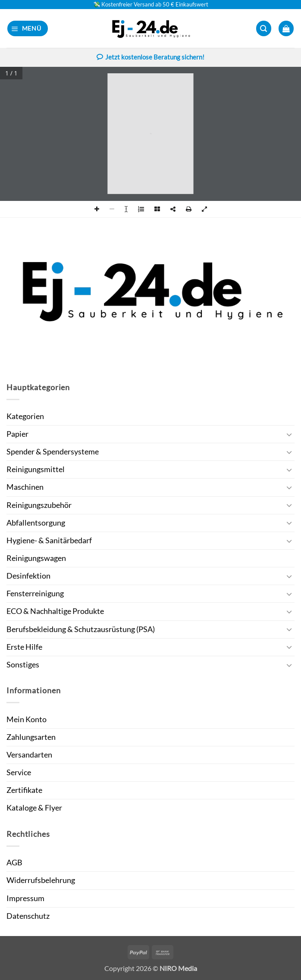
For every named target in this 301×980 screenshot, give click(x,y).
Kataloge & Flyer (34, 808)
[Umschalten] (289, 434)
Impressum (25, 898)
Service (19, 772)
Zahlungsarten (31, 737)
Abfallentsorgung (36, 523)
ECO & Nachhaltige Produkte (55, 611)
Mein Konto (27, 719)
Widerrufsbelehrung (41, 880)
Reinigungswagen (36, 558)
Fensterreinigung (35, 593)
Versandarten (29, 755)
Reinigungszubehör (39, 505)
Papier (17, 434)
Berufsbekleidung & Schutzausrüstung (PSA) (81, 629)
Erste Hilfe (24, 647)
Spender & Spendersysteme (53, 452)
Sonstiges (23, 665)
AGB (14, 863)
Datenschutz (28, 916)
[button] (28, 28)
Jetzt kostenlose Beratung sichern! (150, 58)
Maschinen (25, 487)
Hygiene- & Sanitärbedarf (49, 540)
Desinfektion (28, 576)
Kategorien (25, 416)
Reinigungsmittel (36, 469)
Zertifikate (24, 790)
